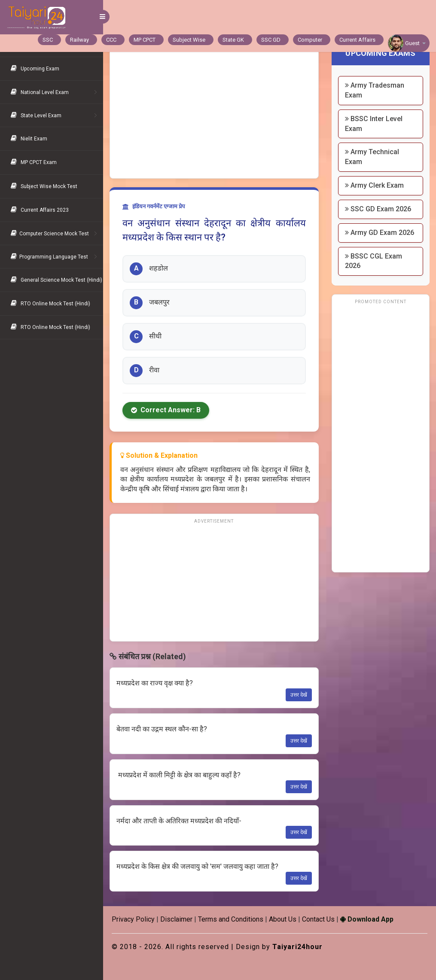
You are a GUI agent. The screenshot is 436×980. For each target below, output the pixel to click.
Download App (367, 919)
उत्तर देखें (299, 695)
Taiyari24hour (297, 947)
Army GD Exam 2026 (380, 233)
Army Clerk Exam (374, 185)
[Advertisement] (214, 114)
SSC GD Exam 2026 (378, 209)
